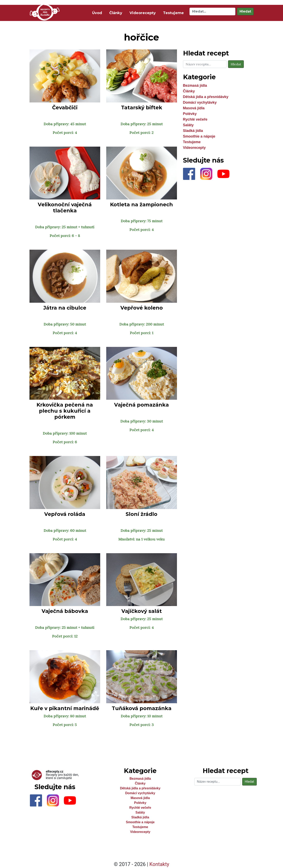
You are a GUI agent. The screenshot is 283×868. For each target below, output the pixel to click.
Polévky (190, 114)
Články (116, 13)
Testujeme (173, 13)
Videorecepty (143, 13)
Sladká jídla (193, 131)
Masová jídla (194, 108)
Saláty (188, 125)
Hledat (245, 11)
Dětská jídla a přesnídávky (206, 97)
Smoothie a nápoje (199, 136)
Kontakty (159, 864)
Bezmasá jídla (195, 86)
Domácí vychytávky (200, 102)
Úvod (98, 13)
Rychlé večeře (195, 119)
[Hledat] (212, 11)
